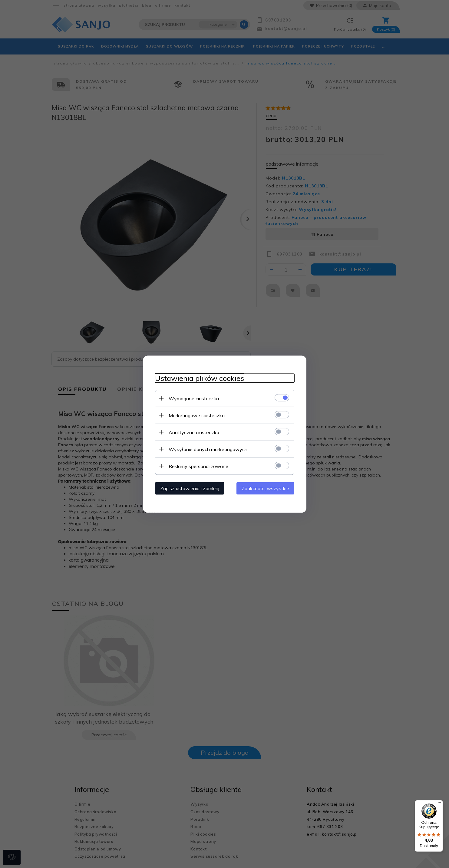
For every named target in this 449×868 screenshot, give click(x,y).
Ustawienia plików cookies (200, 378)
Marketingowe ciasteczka (197, 415)
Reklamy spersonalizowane (198, 466)
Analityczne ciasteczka (194, 432)
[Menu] (439, 804)
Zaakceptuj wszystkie (265, 488)
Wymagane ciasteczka (194, 398)
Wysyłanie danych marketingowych (208, 449)
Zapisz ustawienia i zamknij (190, 488)
